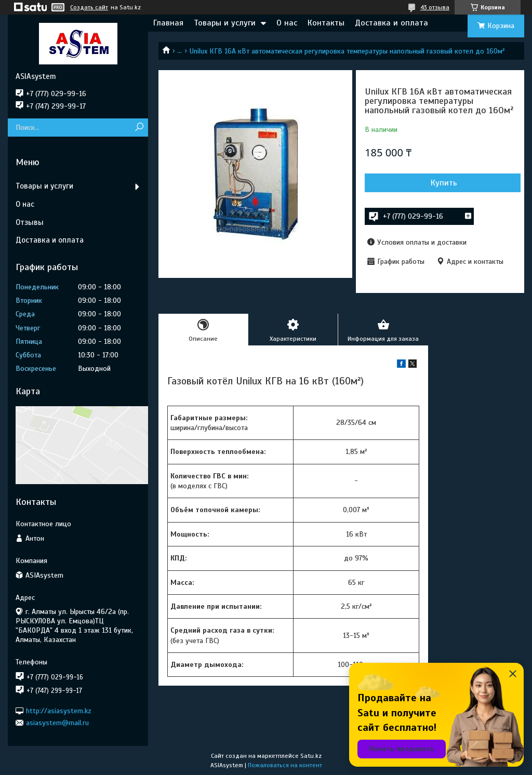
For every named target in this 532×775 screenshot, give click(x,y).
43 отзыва (435, 7)
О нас (287, 23)
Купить (444, 183)
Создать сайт (89, 7)
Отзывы (30, 222)
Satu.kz (311, 756)
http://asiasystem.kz (59, 710)
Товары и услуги (225, 23)
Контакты (326, 23)
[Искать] (139, 128)
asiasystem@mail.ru (57, 723)
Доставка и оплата (391, 23)
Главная (168, 23)
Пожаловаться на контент (285, 765)
